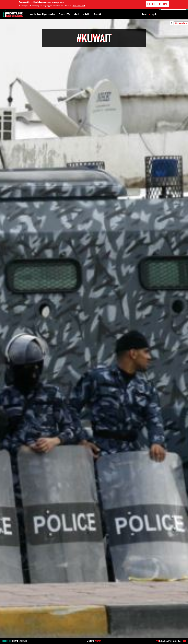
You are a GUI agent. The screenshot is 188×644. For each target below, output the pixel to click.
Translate (182, 23)
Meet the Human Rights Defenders (42, 14)
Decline (163, 4)
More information (79, 5)
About (76, 14)
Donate (145, 14)
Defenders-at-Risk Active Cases (169, 641)
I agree (151, 4)
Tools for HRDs (65, 14)
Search (97, 14)
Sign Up (154, 14)
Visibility (86, 14)
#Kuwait (98, 641)
